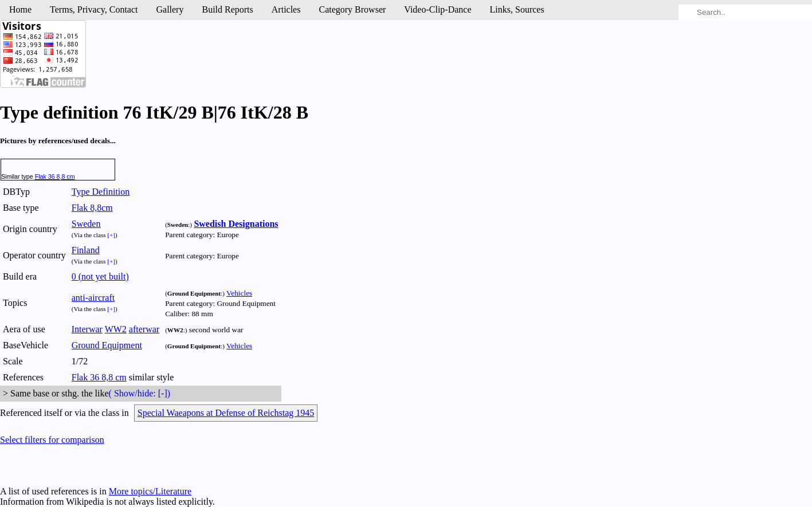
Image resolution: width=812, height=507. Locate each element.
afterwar (144, 329)
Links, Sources (517, 9)
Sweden (86, 224)
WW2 (116, 329)
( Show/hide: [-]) (140, 393)
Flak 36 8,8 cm (55, 176)
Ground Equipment (107, 345)
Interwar (87, 329)
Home (20, 9)
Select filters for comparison (52, 440)
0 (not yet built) (100, 276)
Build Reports (227, 9)
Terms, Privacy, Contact (94, 9)
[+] (111, 235)
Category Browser (352, 9)
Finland (86, 250)
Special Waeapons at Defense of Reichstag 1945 (226, 413)
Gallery (170, 9)
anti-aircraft (93, 298)
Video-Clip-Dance (438, 9)
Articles (286, 9)
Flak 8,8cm (92, 208)
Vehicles (239, 293)
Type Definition (101, 192)
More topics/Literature (150, 491)
